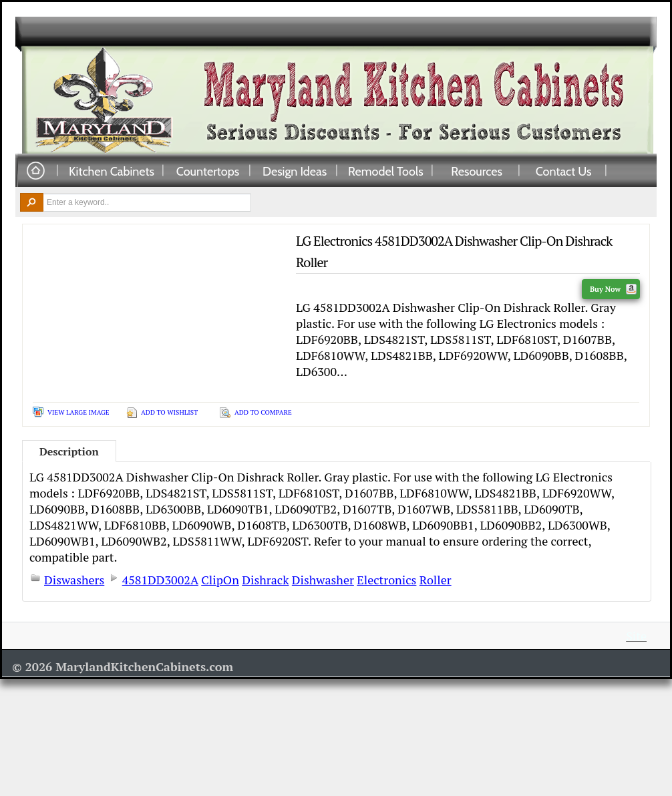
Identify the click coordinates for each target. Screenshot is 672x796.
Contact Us (564, 171)
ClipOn (220, 580)
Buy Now (613, 289)
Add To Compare (263, 412)
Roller (436, 580)
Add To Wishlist (169, 412)
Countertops (208, 171)
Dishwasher (323, 580)
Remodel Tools (386, 171)
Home (35, 171)
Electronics (386, 580)
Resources (477, 171)
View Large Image (78, 412)
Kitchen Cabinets (112, 171)
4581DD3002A (160, 580)
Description (69, 451)
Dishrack (265, 580)
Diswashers (74, 580)
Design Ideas (295, 171)
